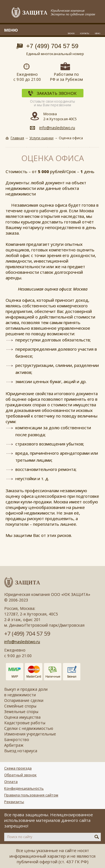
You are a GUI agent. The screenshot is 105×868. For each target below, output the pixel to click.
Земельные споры (21, 712)
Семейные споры (20, 706)
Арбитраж (14, 745)
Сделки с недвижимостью (29, 728)
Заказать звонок (57, 93)
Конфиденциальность (24, 788)
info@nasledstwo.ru (57, 128)
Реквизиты (14, 802)
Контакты (85, 33)
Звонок (71, 33)
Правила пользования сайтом (31, 795)
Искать (97, 837)
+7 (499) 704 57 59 (53, 46)
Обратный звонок (20, 775)
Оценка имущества (22, 717)
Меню (98, 33)
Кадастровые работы (25, 723)
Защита (30, 13)
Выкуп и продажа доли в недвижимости (26, 692)
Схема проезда (18, 768)
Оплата (11, 782)
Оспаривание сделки (24, 700)
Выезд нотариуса (21, 751)
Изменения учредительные (30, 734)
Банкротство (17, 740)
